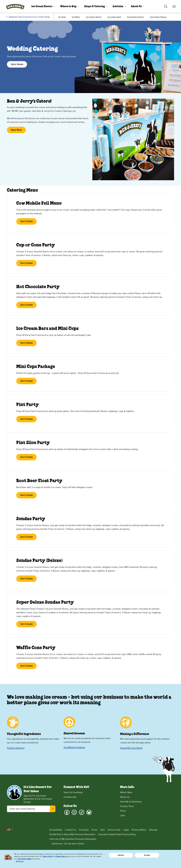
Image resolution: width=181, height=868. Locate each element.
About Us (136, 6)
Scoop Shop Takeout (158, 17)
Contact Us (70, 830)
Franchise (84, 830)
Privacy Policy (60, 856)
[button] (10, 829)
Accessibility (56, 830)
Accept (147, 855)
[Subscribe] (53, 809)
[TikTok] (82, 812)
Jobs (123, 816)
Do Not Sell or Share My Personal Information (72, 834)
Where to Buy (68, 6)
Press (123, 811)
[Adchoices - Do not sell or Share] (112, 844)
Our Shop (62, 17)
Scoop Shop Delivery (136, 17)
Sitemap (153, 830)
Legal (126, 830)
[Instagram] (74, 812)
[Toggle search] (166, 6)
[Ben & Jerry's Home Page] (15, 6)
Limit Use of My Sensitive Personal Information (73, 839)
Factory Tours (127, 806)
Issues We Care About (131, 748)
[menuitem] (42, 6)
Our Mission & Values (74, 747)
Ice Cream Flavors (42, 6)
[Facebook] (67, 812)
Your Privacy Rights (25, 859)
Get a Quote (17, 64)
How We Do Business (131, 802)
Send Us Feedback (73, 792)
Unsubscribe (70, 797)
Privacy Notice (139, 830)
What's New (126, 792)
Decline (121, 855)
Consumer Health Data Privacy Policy (117, 834)
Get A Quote (26, 221)
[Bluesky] (89, 812)
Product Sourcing (16, 748)
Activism (118, 6)
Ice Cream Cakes (114, 17)
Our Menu (76, 17)
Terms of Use (114, 830)
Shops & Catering (95, 6)
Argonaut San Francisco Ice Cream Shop (29, 17)
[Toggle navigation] (174, 6)
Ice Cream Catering (94, 17)
